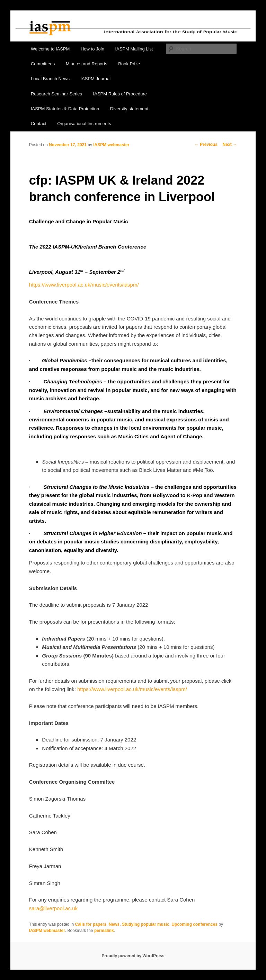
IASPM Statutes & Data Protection (65, 109)
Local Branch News (50, 79)
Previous (206, 144)
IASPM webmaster (111, 145)
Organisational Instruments (84, 124)
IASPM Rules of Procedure (120, 94)
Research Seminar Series (56, 94)
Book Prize (129, 64)
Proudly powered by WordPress (133, 956)
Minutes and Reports (87, 64)
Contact (39, 124)
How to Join (92, 49)
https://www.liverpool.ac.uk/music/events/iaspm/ (84, 285)
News (114, 924)
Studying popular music (146, 924)
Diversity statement (129, 109)
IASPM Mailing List (134, 49)
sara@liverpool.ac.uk (53, 908)
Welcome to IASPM (50, 49)
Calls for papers (91, 924)
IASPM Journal (95, 79)
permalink (104, 931)
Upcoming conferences (194, 924)
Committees (43, 64)
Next (230, 144)
